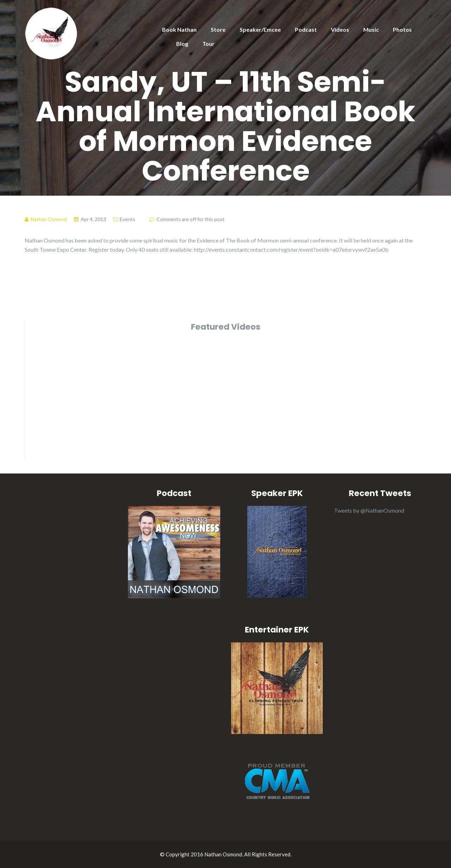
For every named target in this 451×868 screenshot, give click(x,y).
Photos (402, 29)
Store (218, 29)
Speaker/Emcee (260, 29)
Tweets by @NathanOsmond (369, 510)
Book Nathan (179, 29)
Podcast (306, 29)
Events (128, 219)
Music (371, 29)
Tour (208, 44)
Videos (340, 29)
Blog (182, 44)
